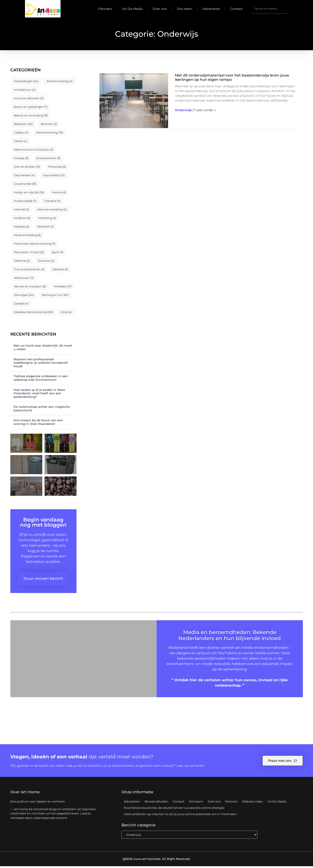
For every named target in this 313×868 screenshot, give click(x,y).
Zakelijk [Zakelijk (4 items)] (21, 305)
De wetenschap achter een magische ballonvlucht (42, 410)
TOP (298, 852)
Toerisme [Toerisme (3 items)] (46, 263)
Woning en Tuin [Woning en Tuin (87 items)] (55, 297)
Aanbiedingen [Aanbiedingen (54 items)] (26, 83)
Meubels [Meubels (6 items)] (22, 228)
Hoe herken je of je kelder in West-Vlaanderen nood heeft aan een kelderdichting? (40, 395)
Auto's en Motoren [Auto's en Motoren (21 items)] (29, 100)
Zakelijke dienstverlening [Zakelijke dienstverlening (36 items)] (33, 314)
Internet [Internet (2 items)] (21, 211)
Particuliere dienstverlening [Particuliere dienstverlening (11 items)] (35, 245)
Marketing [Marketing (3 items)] (47, 220)
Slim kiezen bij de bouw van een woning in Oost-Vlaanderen (38, 424)
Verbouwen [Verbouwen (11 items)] (24, 280)
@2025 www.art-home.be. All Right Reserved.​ (156, 861)
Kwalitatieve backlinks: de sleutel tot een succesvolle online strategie (174, 809)
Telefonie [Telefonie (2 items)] (22, 263)
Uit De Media (132, 9)
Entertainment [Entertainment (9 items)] (48, 160)
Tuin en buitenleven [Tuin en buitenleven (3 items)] (29, 271)
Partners (105, 9)
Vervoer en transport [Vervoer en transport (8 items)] (30, 288)
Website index (252, 803)
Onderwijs (183, 112)
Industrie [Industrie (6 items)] (52, 203)
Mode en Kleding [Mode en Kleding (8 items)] (27, 237)
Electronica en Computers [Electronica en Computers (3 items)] (34, 151)
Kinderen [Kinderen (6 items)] (22, 220)
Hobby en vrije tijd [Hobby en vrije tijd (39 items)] (29, 194)
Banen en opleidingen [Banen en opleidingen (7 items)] (31, 109)
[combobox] (270, 9)
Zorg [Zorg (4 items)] (66, 314)
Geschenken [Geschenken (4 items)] (24, 177)
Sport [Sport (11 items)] (58, 254)
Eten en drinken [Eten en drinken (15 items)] (27, 168)
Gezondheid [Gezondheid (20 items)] (54, 177)
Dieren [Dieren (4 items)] (21, 143)
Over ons (160, 9)
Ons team (185, 9)
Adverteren (211, 9)
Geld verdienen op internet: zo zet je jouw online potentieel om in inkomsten (180, 816)
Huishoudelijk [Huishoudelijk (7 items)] (25, 203)
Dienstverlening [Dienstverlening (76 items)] (50, 134)
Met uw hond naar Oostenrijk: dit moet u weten (43, 349)
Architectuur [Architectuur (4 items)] (25, 91)
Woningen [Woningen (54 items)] (24, 297)
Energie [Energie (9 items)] (21, 160)
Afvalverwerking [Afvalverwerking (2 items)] (60, 83)
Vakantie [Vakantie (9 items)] (60, 271)
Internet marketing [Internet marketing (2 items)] (52, 211)
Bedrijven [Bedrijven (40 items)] (23, 126)
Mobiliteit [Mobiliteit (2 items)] (45, 228)
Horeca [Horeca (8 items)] (59, 194)
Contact (236, 9)
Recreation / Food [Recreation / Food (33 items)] (29, 254)
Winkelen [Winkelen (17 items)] (63, 288)
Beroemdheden (156, 803)
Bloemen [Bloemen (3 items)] (49, 126)
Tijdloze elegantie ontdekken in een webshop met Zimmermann (41, 380)
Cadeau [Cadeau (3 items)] (21, 134)
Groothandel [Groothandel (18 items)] (25, 186)
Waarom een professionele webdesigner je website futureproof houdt (41, 364)
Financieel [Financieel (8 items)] (57, 168)
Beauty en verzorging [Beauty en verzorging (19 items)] (31, 117)
